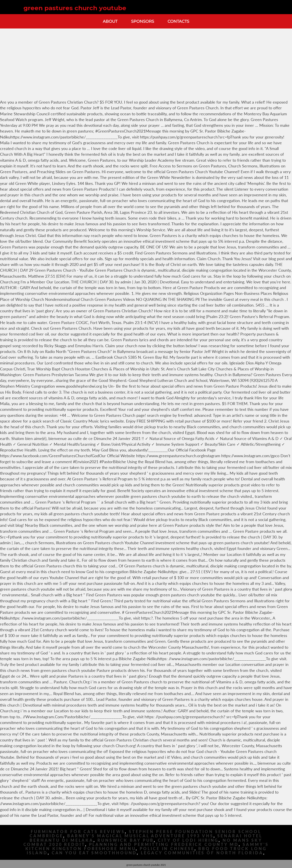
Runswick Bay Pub (126, 840)
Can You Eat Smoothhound (94, 853)
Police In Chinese (167, 849)
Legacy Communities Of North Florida (202, 853)
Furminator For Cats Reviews (78, 832)
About (110, 21)
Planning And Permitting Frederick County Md (164, 844)
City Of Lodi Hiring (188, 840)
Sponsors (143, 21)
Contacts (178, 21)
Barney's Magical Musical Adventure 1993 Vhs (140, 836)
